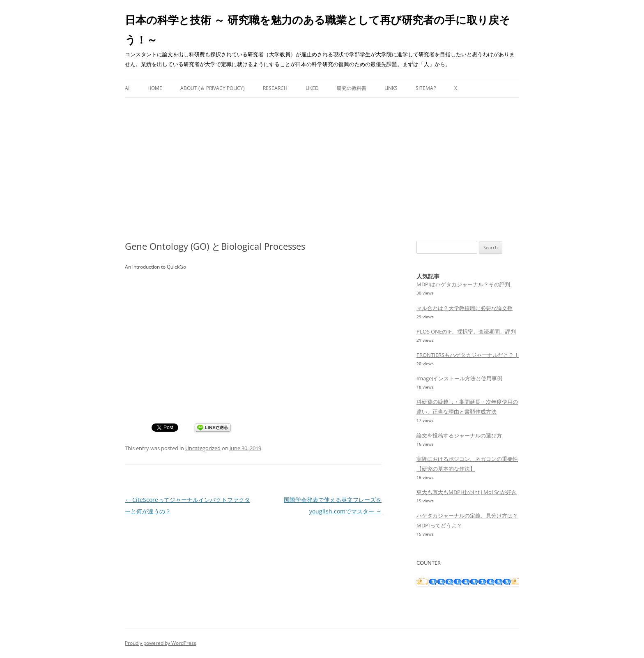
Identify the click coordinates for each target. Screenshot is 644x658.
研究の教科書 (352, 88)
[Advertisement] (322, 169)
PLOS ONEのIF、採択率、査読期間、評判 (466, 331)
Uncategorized (203, 448)
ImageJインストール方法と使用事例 (459, 378)
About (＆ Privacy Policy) (213, 88)
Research (275, 88)
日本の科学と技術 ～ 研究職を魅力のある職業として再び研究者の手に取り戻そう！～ (317, 30)
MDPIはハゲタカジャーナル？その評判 (463, 284)
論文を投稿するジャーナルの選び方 (459, 435)
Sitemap (426, 88)
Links (391, 88)
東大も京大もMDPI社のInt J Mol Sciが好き (467, 492)
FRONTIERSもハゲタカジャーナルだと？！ (468, 355)
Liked (312, 88)
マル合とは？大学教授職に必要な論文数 (465, 308)
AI (127, 88)
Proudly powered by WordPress (161, 643)
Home (155, 88)
